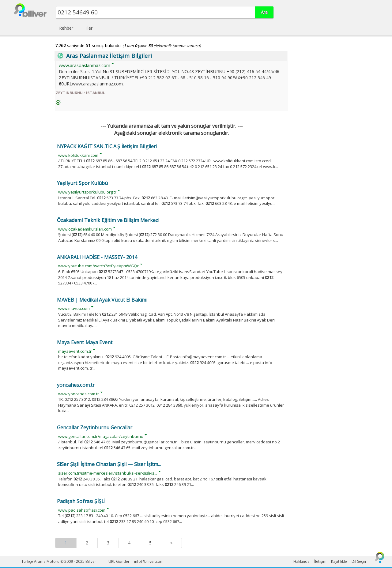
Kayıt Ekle (339, 561)
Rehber (66, 28)
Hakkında (302, 561)
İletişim (320, 561)
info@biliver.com (149, 561)
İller (89, 28)
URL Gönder (119, 561)
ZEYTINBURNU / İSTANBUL (80, 93)
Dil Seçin (359, 561)
